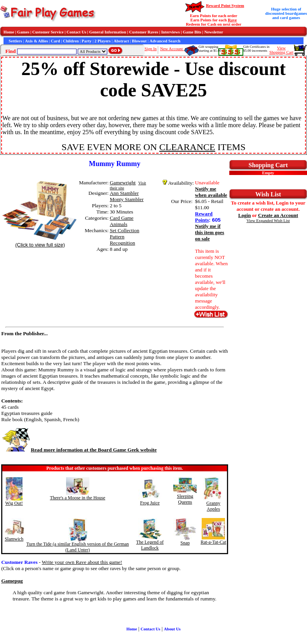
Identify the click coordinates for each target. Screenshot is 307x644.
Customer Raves (144, 32)
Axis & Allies (36, 41)
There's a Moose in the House (77, 498)
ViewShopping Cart (281, 50)
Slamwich (14, 539)
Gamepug (12, 581)
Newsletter (214, 32)
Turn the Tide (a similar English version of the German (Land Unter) (78, 547)
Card (56, 41)
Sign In (151, 49)
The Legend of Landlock (150, 545)
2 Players (103, 41)
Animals (118, 224)
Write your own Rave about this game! (82, 562)
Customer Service (48, 32)
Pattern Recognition (122, 240)
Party (86, 41)
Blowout (139, 41)
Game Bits (192, 32)
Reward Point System (225, 6)
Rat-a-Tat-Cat (213, 542)
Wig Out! (14, 503)
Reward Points (204, 217)
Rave (232, 20)
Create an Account (278, 215)
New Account (172, 49)
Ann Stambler (124, 193)
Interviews (171, 32)
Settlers (15, 41)
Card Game (121, 218)
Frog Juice (150, 503)
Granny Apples (213, 506)
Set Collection (124, 230)
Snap (185, 543)
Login (245, 215)
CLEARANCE (187, 147)
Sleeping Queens (185, 499)
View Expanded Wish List (268, 221)
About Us (172, 629)
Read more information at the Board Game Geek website (79, 450)
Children (71, 41)
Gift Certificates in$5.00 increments (256, 49)
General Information (108, 32)
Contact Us (76, 32)
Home (9, 32)
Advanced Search (165, 41)
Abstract (121, 41)
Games (23, 32)
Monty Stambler (126, 199)
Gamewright (123, 183)
